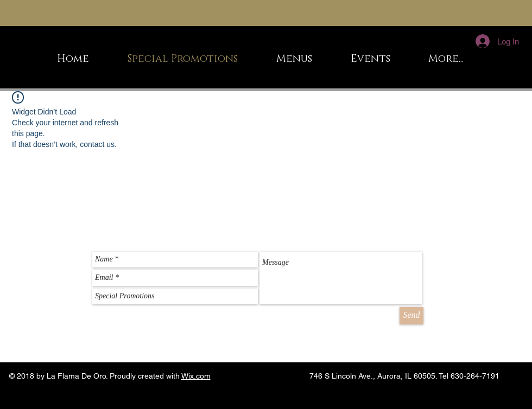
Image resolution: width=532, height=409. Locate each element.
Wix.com (196, 376)
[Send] (411, 316)
